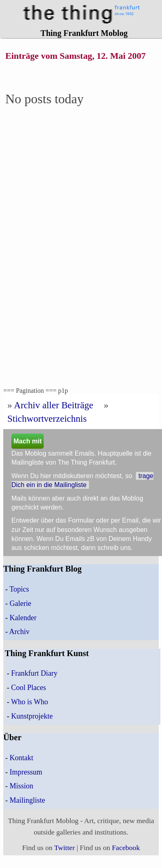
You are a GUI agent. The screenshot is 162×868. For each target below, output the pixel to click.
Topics (19, 589)
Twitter (65, 848)
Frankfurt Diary (34, 673)
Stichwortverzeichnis (47, 418)
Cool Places (29, 688)
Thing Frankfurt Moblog (84, 33)
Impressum (26, 772)
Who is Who (30, 702)
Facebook (126, 848)
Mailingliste (28, 800)
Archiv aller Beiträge (53, 405)
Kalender (23, 618)
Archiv (20, 632)
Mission (22, 786)
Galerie (21, 603)
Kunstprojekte (32, 716)
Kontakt (22, 758)
